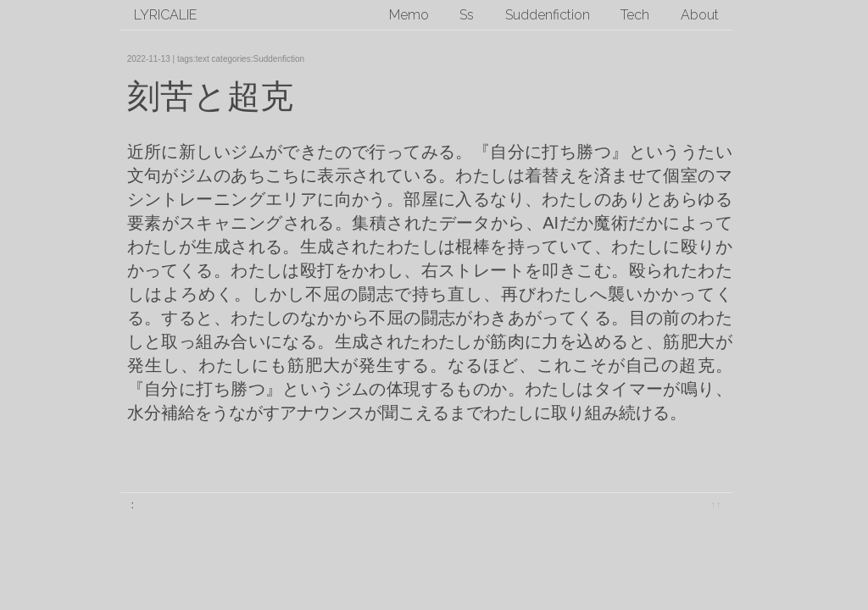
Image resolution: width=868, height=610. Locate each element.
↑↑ (716, 505)
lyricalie (165, 15)
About (700, 15)
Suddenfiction (548, 15)
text (203, 59)
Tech (635, 15)
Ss (467, 15)
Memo (409, 15)
